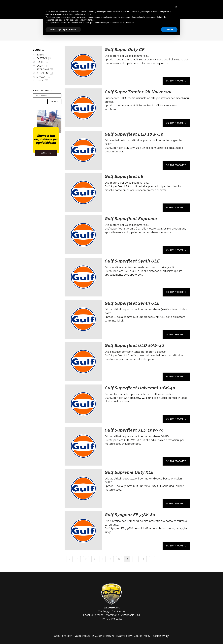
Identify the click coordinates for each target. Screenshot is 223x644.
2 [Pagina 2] (86, 559)
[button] (176, 7)
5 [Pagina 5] (111, 559)
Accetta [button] (169, 29)
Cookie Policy (142, 636)
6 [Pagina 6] (119, 559)
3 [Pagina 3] (94, 559)
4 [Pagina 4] (102, 559)
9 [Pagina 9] (144, 559)
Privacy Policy (123, 636)
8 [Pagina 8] (135, 559)
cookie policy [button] (85, 14)
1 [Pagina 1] (78, 559)
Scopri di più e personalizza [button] (63, 29)
